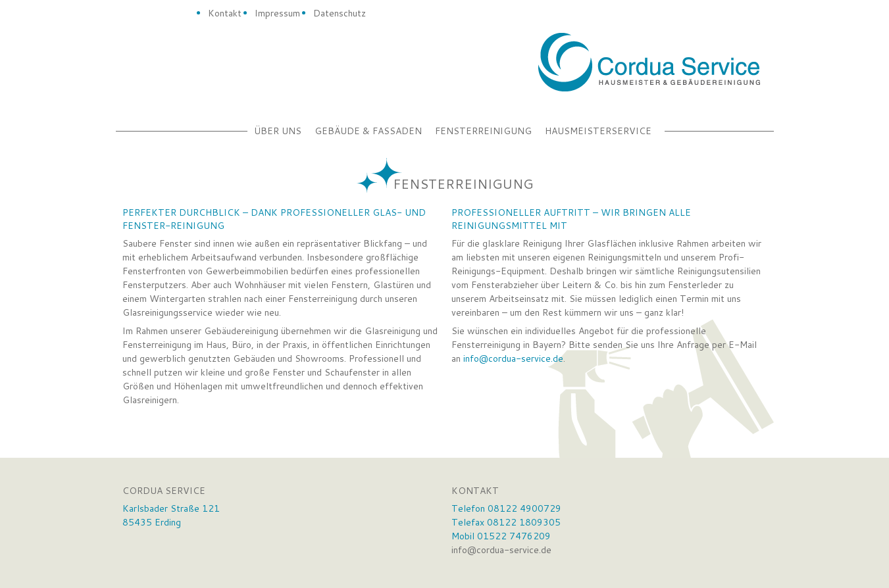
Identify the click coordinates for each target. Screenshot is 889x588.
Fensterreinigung (483, 131)
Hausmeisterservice (598, 131)
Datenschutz (340, 13)
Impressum (277, 13)
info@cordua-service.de (513, 358)
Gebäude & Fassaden (368, 131)
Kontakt (225, 13)
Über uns (278, 131)
